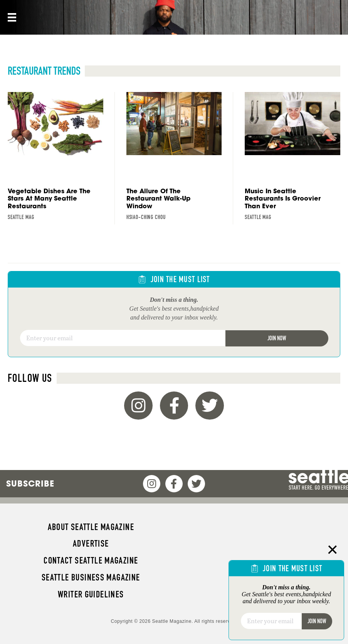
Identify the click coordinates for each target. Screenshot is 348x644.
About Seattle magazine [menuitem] (91, 527)
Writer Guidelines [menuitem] (91, 594)
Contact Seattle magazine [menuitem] (91, 560)
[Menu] (11, 17)
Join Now (277, 338)
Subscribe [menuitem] (30, 483)
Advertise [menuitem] (91, 544)
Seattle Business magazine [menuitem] (91, 577)
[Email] (123, 338)
